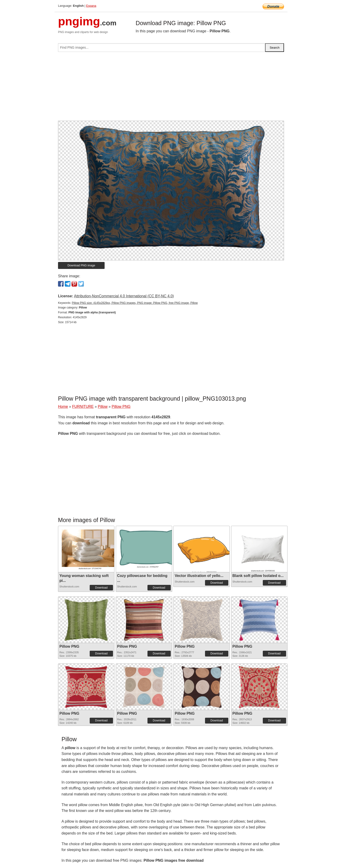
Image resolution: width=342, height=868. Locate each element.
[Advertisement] (171, 88)
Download (101, 588)
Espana (91, 6)
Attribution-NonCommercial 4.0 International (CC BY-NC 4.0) (124, 296)
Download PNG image (81, 265)
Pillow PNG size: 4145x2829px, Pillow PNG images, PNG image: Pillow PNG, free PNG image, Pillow (135, 303)
